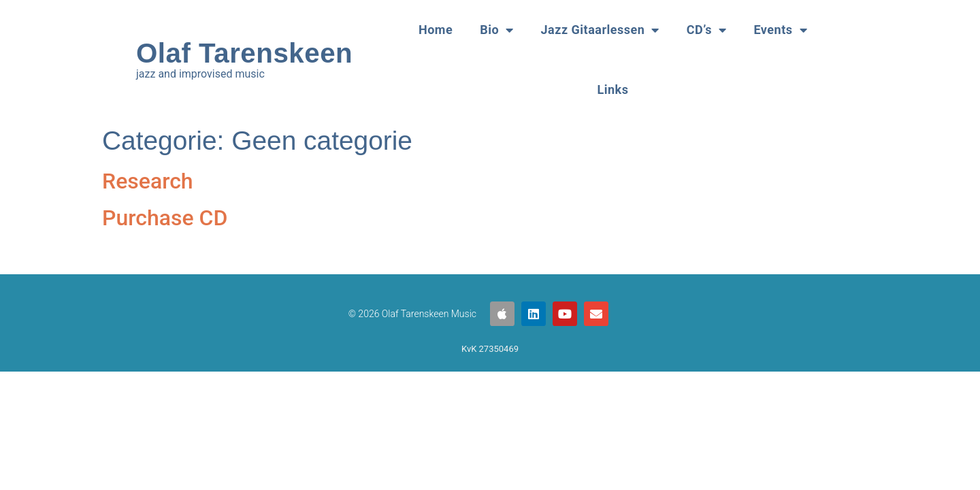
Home (436, 30)
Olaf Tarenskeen (244, 53)
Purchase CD (165, 218)
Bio (496, 30)
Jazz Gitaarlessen (600, 30)
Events (780, 30)
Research (148, 181)
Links (613, 89)
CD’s (707, 30)
